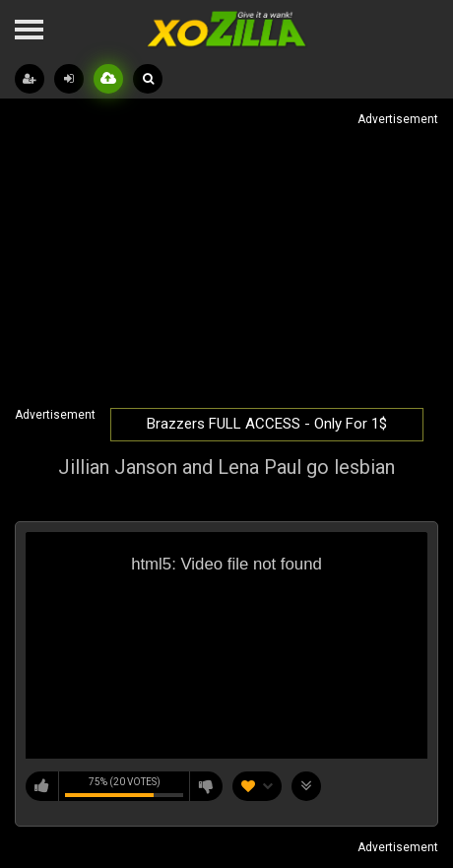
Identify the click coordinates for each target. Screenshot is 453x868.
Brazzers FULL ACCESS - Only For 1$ (267, 424)
